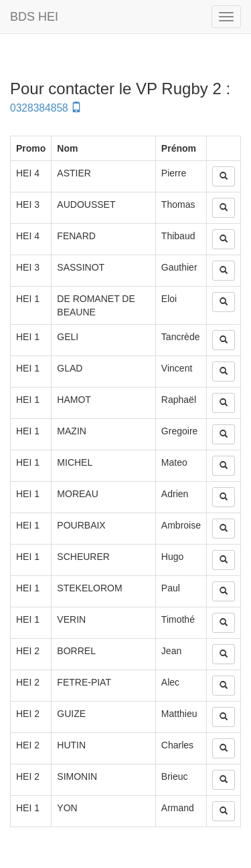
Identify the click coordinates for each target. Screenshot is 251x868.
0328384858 (46, 108)
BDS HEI (34, 17)
